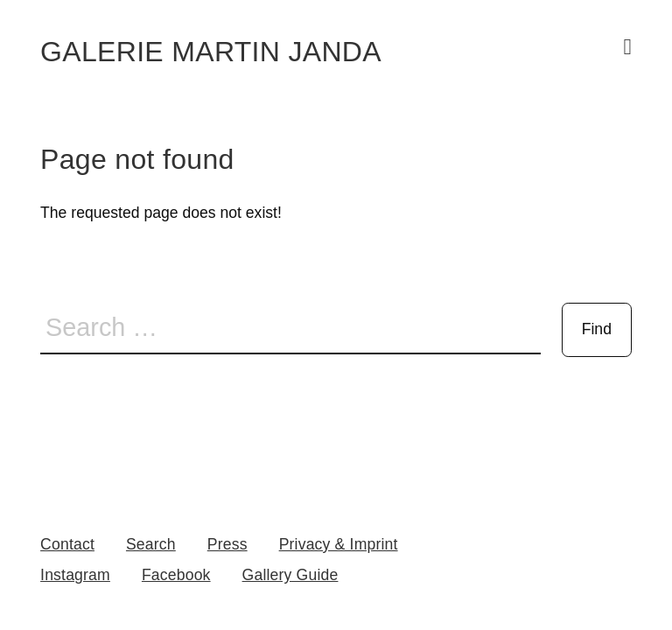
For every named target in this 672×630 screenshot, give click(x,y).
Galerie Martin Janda (211, 52)
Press (227, 544)
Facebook (176, 575)
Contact (67, 544)
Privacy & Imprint (339, 544)
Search (151, 544)
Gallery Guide (290, 575)
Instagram (75, 575)
